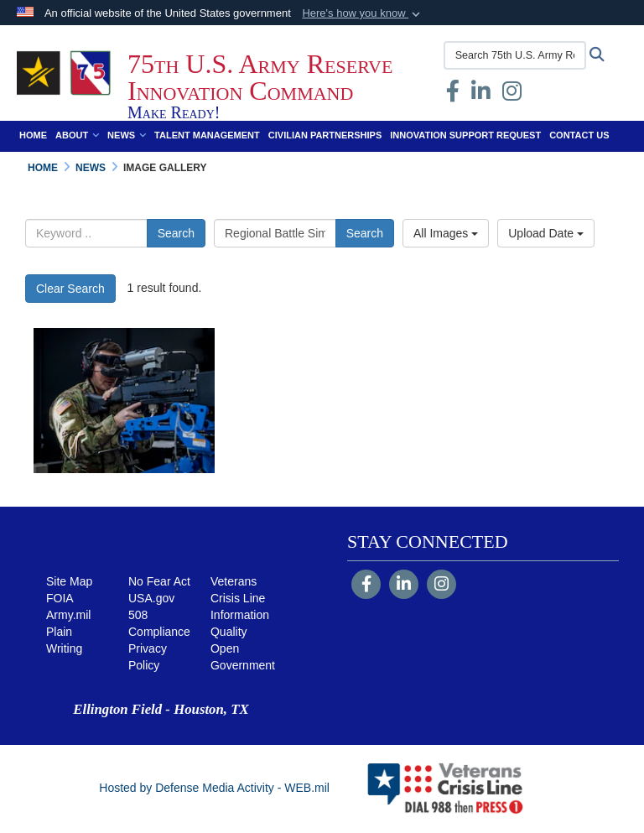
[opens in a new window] (481, 95)
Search (176, 233)
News (127, 135)
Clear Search (70, 289)
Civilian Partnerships (325, 135)
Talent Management (207, 135)
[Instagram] (441, 586)
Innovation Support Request (465, 135)
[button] (363, 13)
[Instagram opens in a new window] (512, 95)
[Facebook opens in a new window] (453, 95)
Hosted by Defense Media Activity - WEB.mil (214, 788)
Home (33, 135)
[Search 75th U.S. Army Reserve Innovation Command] (515, 55)
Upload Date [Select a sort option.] (546, 233)
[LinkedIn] (404, 586)
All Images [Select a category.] (446, 233)
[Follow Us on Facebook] (366, 586)
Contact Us (579, 135)
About (77, 135)
